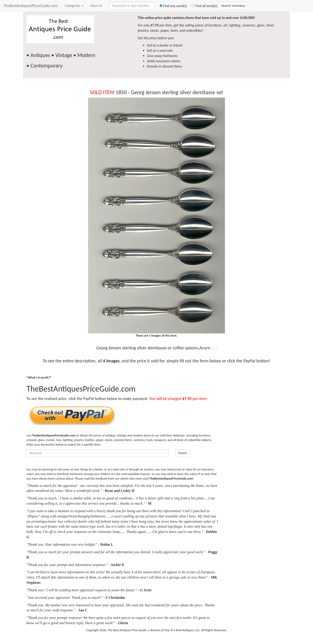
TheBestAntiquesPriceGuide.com (31, 6)
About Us (96, 6)
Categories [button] (74, 6)
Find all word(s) (203, 6)
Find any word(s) (171, 6)
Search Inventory (233, 6)
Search (183, 453)
